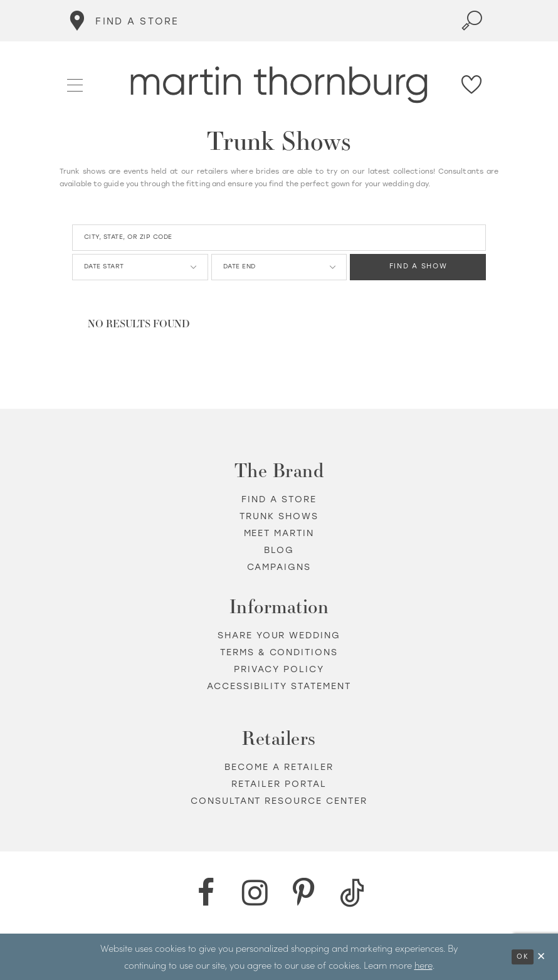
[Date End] (279, 267)
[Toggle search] (472, 21)
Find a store (279, 499)
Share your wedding (279, 635)
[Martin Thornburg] (279, 85)
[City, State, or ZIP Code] (279, 238)
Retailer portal (279, 784)
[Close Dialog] (542, 956)
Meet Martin (279, 533)
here (424, 965)
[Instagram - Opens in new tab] (255, 893)
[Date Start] (140, 267)
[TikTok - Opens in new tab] (352, 893)
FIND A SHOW (418, 267)
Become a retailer (279, 767)
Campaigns (279, 567)
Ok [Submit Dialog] (523, 956)
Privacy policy (279, 669)
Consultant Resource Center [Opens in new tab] (279, 801)
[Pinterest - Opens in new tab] (303, 893)
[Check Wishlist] (472, 85)
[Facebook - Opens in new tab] (206, 893)
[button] (76, 84)
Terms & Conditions (279, 652)
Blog (279, 550)
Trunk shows (279, 516)
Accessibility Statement (279, 686)
